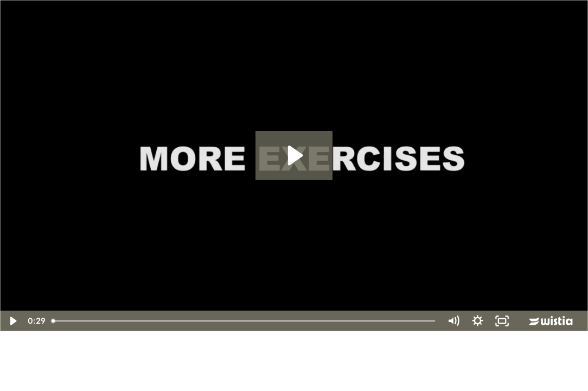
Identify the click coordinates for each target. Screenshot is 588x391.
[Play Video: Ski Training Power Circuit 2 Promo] (294, 155)
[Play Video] (12, 321)
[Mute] (453, 321)
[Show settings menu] (478, 321)
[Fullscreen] (502, 321)
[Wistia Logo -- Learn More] (552, 321)
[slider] (244, 321)
